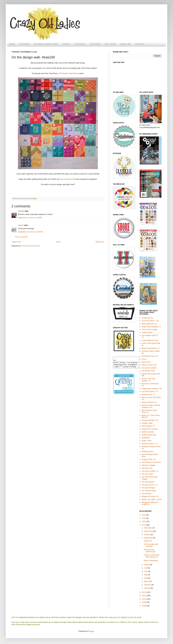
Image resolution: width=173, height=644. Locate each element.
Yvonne (21, 211)
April (146, 578)
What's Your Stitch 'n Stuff (151, 500)
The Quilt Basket (148, 482)
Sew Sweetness (67, 179)
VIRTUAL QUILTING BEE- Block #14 (151, 556)
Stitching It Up (147, 468)
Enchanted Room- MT (150, 356)
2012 (144, 592)
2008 (144, 606)
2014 (144, 522)
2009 (144, 602)
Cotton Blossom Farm (150, 340)
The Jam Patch (147, 474)
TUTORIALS (80, 44)
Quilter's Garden (148, 432)
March (147, 581)
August (147, 565)
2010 (144, 599)
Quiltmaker (146, 438)
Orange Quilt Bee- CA (150, 420)
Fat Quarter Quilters (149, 368)
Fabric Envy (146, 362)
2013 (144, 525)
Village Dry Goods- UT (150, 496)
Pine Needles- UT (148, 426)
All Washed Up (147, 318)
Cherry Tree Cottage (149, 330)
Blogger (91, 631)
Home (58, 242)
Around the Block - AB (150, 321)
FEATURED (95, 44)
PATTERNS (25, 44)
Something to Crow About (151, 462)
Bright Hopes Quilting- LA (151, 327)
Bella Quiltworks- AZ (149, 324)
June (146, 571)
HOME (12, 44)
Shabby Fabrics (148, 452)
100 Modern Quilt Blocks (69, 73)
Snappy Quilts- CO (149, 459)
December (148, 528)
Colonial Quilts (147, 333)
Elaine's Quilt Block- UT (151, 348)
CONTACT (140, 44)
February (148, 585)
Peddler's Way (147, 423)
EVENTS (66, 44)
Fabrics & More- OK (149, 365)
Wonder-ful (148, 541)
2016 (144, 515)
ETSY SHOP (110, 44)
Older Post (100, 242)
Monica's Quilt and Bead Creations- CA (151, 406)
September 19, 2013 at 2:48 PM (30, 218)
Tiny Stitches (147, 494)
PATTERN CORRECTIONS (46, 44)
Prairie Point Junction (150, 429)
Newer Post (17, 242)
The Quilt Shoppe (148, 488)
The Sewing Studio (149, 491)
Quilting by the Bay (149, 435)
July (146, 568)
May (146, 575)
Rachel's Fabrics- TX (150, 444)
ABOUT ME (125, 44)
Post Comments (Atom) (31, 246)
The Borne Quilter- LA (150, 471)
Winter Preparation (151, 561)
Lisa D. (21, 225)
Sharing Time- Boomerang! (149, 551)
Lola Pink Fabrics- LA (150, 392)
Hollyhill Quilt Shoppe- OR (152, 389)
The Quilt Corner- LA (150, 485)
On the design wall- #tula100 (151, 545)
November (148, 531)
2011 (144, 596)
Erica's (144, 359)
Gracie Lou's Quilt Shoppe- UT (148, 380)
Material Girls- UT (148, 395)
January (147, 588)
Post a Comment (21, 237)
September (149, 538)
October (147, 535)
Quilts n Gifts (147, 441)
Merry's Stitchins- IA (149, 402)
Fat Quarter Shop (148, 371)
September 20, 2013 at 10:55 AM (30, 232)
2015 (144, 518)
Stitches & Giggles (149, 465)
